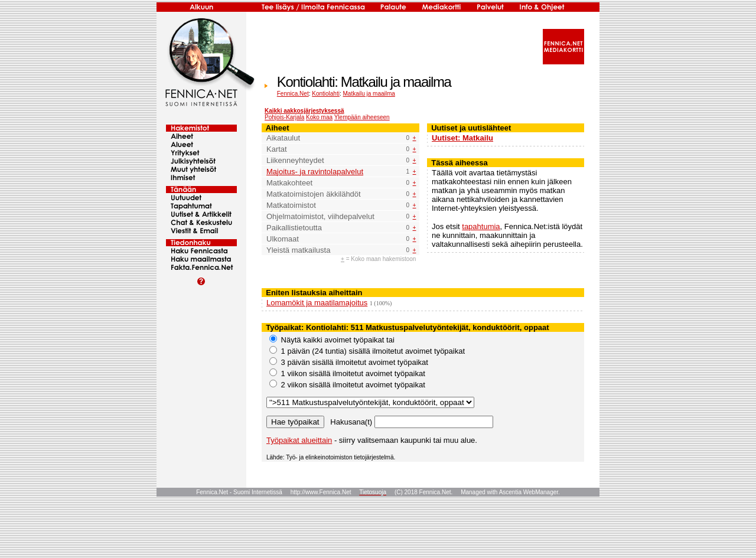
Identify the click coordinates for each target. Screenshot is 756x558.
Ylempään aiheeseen (362, 117)
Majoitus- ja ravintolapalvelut (315, 172)
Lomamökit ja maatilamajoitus (317, 303)
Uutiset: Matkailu (462, 138)
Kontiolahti (326, 94)
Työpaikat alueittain (299, 440)
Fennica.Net (293, 94)
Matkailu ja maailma (369, 94)
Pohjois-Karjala (284, 117)
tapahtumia (481, 226)
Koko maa (319, 117)
